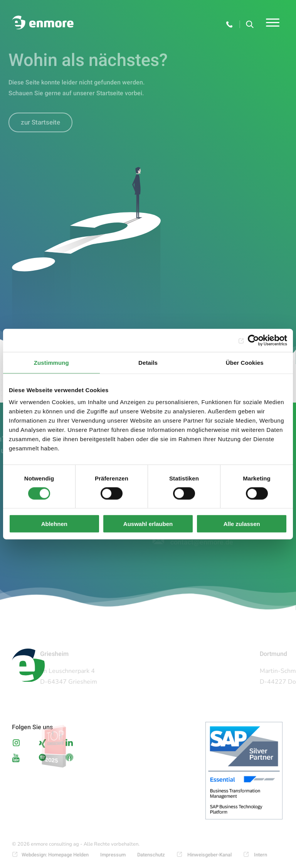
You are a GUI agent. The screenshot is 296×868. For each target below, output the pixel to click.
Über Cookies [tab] (245, 362)
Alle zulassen (242, 524)
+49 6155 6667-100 (230, 24)
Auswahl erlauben (148, 524)
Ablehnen (54, 524)
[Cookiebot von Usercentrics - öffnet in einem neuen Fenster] (253, 340)
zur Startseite (37, 122)
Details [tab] (148, 362)
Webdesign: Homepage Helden (55, 855)
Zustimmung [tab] (51, 362)
